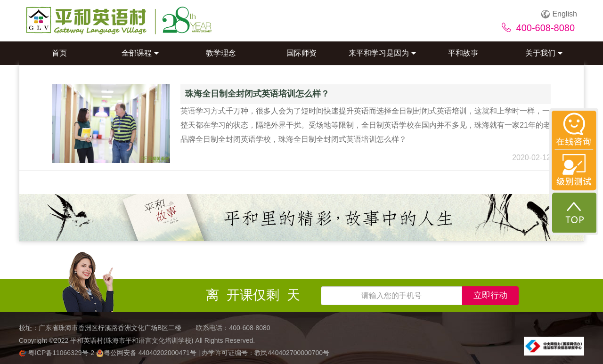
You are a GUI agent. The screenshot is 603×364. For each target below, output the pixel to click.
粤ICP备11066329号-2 (57, 353)
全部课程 (140, 53)
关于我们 (544, 53)
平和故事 (463, 53)
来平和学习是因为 (382, 53)
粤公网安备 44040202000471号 (147, 353)
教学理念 (221, 53)
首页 (59, 53)
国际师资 (301, 53)
